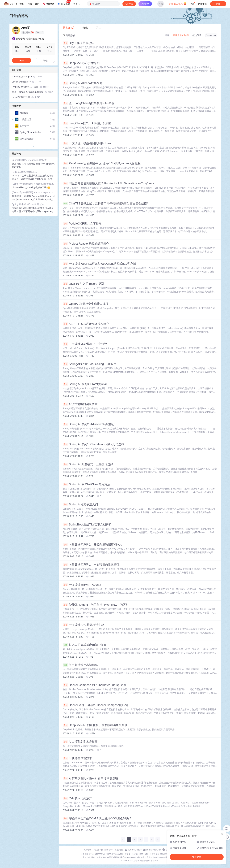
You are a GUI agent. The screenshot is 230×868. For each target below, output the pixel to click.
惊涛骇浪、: (18, 196)
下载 (29, 4)
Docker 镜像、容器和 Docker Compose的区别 (95, 705)
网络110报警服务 (99, 857)
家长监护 (87, 857)
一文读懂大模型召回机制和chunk (87, 143)
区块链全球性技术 (77, 758)
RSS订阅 (211, 35)
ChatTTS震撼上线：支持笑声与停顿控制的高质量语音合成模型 (106, 204)
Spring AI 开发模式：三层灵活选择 (88, 464)
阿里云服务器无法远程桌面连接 (33, 92)
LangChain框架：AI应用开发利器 (87, 123)
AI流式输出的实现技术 (80, 404)
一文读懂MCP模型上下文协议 (85, 344)
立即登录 (197, 857)
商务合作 (109, 850)
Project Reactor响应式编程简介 (86, 244)
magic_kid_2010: (21, 208)
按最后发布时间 (181, 35)
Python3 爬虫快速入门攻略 (30, 87)
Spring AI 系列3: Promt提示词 (85, 384)
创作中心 (202, 4)
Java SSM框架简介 (26, 82)
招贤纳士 (98, 850)
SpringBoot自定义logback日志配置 (29, 160)
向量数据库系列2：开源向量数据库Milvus (92, 545)
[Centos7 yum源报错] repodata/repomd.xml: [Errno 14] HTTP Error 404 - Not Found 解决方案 (33, 184)
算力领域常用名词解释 (80, 665)
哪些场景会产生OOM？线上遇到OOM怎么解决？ (97, 818)
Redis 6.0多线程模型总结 (24, 172)
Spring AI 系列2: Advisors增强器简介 (89, 424)
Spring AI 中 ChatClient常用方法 (86, 484)
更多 (77, 4)
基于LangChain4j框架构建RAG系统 (89, 103)
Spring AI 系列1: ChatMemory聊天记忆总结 (93, 444)
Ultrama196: (18, 187)
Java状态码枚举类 (26, 97)
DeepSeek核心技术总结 (81, 63)
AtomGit (48, 4)
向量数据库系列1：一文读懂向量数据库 (91, 565)
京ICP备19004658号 (115, 854)
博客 (22, 4)
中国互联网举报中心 (116, 857)
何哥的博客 (19, 16)
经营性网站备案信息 (158, 854)
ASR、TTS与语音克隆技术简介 (86, 324)
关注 (22, 60)
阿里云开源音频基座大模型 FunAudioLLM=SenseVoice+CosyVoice (109, 183)
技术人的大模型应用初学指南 (85, 645)
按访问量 (197, 35)
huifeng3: (17, 176)
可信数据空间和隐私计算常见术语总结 (90, 778)
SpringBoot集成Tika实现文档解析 (87, 525)
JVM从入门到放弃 (77, 798)
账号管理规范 (147, 857)
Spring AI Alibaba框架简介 (83, 83)
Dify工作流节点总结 (78, 43)
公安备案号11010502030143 (93, 854)
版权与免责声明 (160, 857)
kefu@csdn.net (154, 850)
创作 (218, 4)
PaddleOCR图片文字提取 (82, 224)
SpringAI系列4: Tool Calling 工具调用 (89, 364)
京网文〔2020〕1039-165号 (137, 854)
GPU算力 (64, 3)
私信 (45, 61)
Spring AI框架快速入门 (80, 504)
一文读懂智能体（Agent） (83, 585)
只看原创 (69, 35)
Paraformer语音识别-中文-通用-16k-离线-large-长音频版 (102, 163)
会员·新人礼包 (178, 4)
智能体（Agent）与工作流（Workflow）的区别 (96, 605)
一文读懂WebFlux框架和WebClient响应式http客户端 (99, 264)
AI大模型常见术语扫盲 (80, 742)
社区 (37, 4)
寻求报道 (119, 850)
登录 (161, 4)
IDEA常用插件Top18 (28, 77)
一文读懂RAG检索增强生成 (83, 625)
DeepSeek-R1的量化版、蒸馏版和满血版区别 (95, 725)
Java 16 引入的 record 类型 (83, 284)
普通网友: (17, 164)
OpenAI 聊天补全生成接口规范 (86, 304)
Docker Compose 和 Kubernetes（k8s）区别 (95, 685)
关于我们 (88, 850)
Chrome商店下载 (133, 857)
